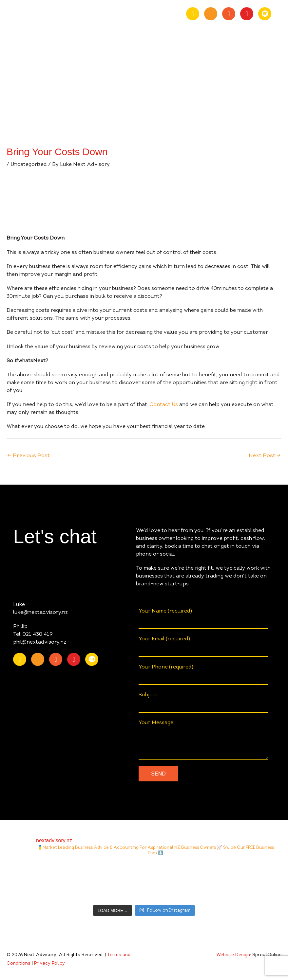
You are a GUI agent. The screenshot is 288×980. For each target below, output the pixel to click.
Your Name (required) (203, 619)
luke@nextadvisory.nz (40, 613)
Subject (203, 703)
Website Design (233, 955)
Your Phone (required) (203, 675)
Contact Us (164, 405)
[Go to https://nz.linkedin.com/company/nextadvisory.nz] (193, 14)
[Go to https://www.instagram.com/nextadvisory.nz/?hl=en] (247, 14)
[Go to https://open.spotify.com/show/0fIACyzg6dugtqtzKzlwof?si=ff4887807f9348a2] (265, 14)
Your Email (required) (203, 647)
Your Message (203, 740)
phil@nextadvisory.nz (40, 642)
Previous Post (29, 456)
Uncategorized (29, 165)
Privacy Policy (49, 964)
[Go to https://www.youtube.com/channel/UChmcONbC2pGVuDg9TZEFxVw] (211, 14)
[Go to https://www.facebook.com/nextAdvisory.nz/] (229, 14)
